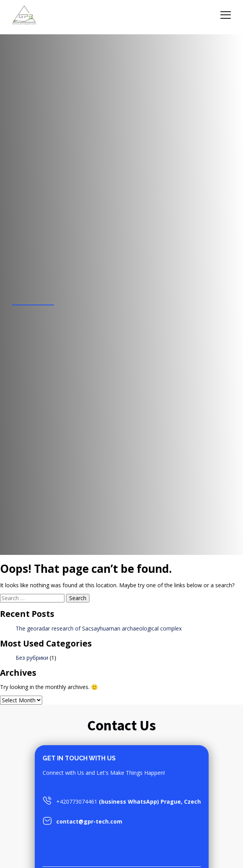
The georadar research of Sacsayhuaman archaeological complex (99, 628)
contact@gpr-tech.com (89, 821)
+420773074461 (77, 802)
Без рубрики (32, 658)
